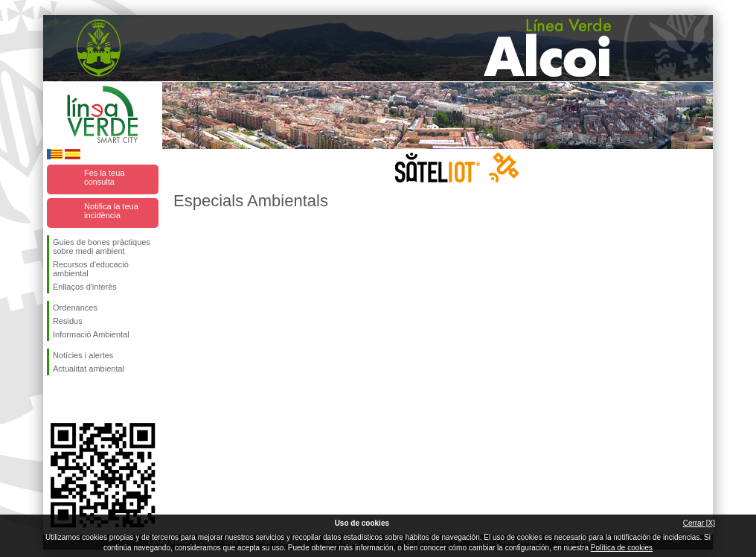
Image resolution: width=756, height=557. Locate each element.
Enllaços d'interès (85, 287)
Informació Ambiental (91, 334)
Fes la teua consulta (104, 177)
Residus (68, 321)
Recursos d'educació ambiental (91, 269)
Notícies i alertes (83, 355)
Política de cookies (622, 548)
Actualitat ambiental (89, 369)
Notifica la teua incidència (111, 211)
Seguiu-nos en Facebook (56, 399)
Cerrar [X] (699, 523)
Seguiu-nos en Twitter (80, 399)
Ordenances (75, 308)
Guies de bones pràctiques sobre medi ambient (102, 246)
